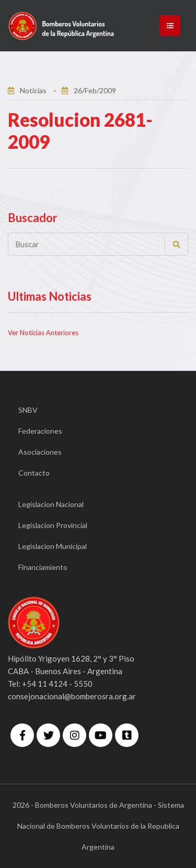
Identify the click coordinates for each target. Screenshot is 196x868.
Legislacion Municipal (53, 546)
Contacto (34, 473)
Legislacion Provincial (53, 525)
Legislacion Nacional (51, 504)
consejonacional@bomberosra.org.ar (72, 696)
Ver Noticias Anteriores (43, 333)
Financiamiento (43, 567)
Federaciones (40, 431)
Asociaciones (40, 452)
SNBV (28, 410)
